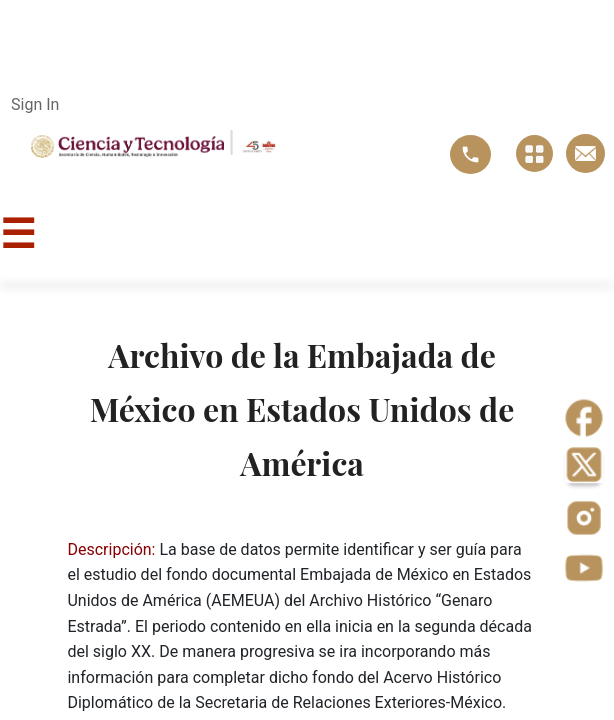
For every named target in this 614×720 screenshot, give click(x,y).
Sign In (35, 104)
